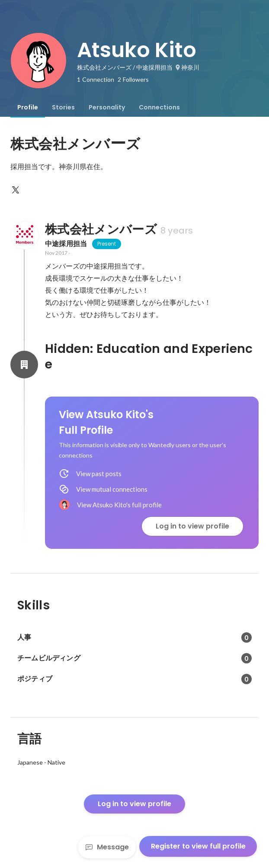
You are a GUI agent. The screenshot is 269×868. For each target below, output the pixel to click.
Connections (159, 107)
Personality (107, 107)
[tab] (28, 107)
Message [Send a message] (107, 847)
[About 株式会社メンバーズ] (24, 235)
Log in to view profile (192, 526)
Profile (28, 107)
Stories (63, 107)
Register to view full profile (198, 846)
